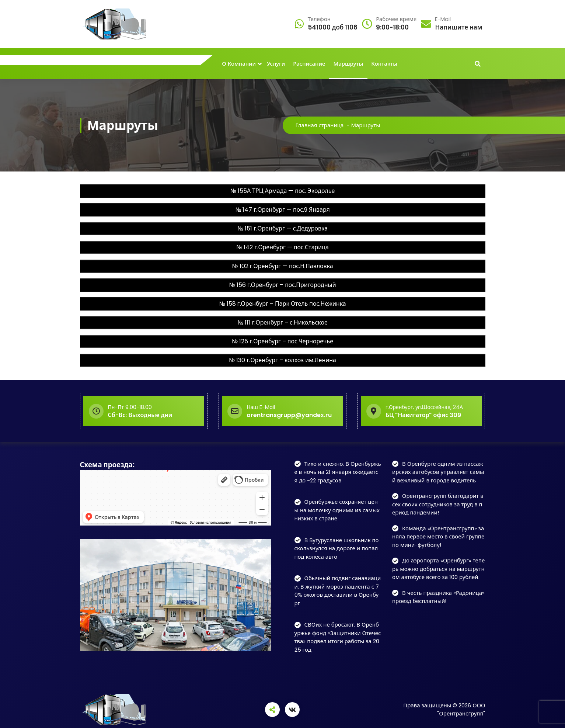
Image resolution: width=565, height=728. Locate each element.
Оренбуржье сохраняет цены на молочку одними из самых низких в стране (337, 510)
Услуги (276, 64)
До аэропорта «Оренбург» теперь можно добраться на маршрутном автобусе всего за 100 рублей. (438, 569)
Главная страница (320, 125)
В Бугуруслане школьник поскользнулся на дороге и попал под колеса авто (337, 548)
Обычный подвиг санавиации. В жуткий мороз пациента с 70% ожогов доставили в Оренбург (338, 591)
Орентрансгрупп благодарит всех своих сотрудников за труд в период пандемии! (438, 504)
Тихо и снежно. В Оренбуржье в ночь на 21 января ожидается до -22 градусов (338, 472)
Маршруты (348, 64)
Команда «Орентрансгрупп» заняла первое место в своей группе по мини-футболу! (438, 537)
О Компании (239, 64)
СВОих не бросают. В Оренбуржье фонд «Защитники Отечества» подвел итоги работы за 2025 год (338, 637)
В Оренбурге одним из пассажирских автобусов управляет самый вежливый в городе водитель (438, 472)
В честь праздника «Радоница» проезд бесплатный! (438, 597)
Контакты (384, 64)
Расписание (309, 64)
